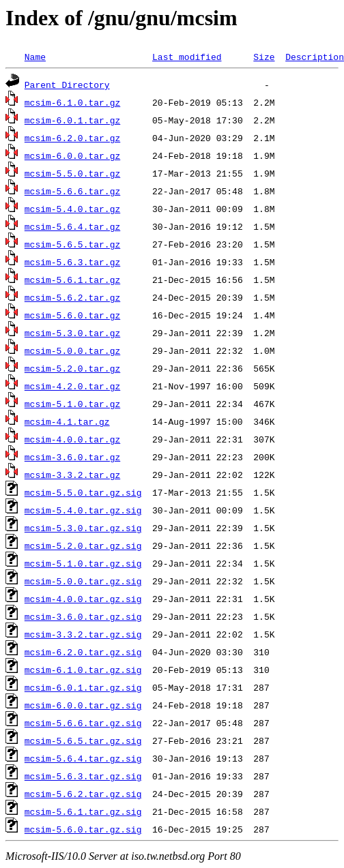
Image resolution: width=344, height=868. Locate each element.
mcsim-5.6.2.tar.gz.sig (83, 794)
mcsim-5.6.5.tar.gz (72, 244)
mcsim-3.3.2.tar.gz (72, 475)
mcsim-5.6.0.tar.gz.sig (83, 829)
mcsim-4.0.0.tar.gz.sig (83, 599)
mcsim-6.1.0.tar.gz (72, 102)
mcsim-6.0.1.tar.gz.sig (83, 687)
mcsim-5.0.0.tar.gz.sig (83, 581)
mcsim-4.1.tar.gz (67, 421)
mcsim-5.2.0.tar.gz (72, 368)
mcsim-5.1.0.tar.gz (72, 404)
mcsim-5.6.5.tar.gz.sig (83, 740)
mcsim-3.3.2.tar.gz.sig (83, 634)
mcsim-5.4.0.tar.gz (72, 209)
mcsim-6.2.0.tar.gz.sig (83, 652)
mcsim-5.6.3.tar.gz (72, 262)
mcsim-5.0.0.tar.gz (72, 350)
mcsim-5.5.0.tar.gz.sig (83, 492)
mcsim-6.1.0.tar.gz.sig (83, 670)
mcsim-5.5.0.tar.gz (72, 173)
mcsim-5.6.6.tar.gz (72, 191)
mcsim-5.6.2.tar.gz (72, 297)
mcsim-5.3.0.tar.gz (72, 333)
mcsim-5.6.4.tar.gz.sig (83, 758)
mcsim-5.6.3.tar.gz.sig (83, 776)
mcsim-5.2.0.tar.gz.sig (83, 545)
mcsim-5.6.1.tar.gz (72, 280)
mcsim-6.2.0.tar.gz (72, 138)
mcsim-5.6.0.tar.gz (72, 315)
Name (35, 57)
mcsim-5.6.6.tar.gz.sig (83, 723)
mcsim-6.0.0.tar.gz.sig (83, 705)
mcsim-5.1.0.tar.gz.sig (83, 563)
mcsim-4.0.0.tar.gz (72, 439)
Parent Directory (67, 85)
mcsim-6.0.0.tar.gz (72, 155)
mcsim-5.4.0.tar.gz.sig (83, 510)
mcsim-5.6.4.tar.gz (72, 226)
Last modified (187, 57)
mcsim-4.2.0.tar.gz (72, 386)
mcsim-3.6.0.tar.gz (72, 457)
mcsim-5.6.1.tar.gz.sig (83, 811)
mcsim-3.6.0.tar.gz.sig (83, 616)
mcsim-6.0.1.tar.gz (72, 120)
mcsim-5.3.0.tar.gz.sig (83, 528)
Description (315, 57)
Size (264, 57)
